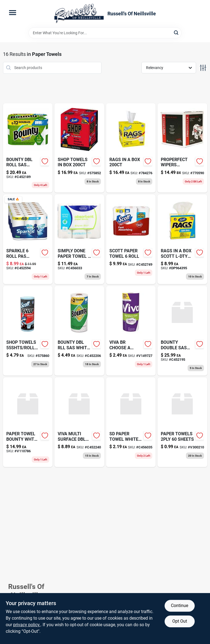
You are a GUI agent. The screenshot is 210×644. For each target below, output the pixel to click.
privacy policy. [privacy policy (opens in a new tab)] (27, 625)
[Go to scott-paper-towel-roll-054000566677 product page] (131, 239)
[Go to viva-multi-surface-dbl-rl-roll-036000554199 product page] (79, 422)
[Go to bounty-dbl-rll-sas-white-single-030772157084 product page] (79, 331)
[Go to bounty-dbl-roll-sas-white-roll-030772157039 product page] (28, 148)
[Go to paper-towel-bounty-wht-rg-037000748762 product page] (28, 422)
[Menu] (13, 13)
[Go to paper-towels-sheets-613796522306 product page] (182, 422)
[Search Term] (105, 33)
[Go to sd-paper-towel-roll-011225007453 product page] (79, 239)
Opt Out (180, 621)
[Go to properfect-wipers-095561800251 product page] (182, 148)
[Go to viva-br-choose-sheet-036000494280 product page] (131, 331)
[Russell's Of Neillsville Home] (79, 14)
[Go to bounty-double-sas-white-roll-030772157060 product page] (182, 331)
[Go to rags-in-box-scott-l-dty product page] (182, 239)
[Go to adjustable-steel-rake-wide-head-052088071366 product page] (79, 148)
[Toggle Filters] (203, 68)
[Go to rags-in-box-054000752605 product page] (131, 148)
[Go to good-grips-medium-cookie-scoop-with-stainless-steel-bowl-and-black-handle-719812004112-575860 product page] (28, 331)
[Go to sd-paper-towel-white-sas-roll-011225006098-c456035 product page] (131, 422)
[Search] (177, 32)
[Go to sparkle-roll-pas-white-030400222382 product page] (28, 239)
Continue (180, 606)
